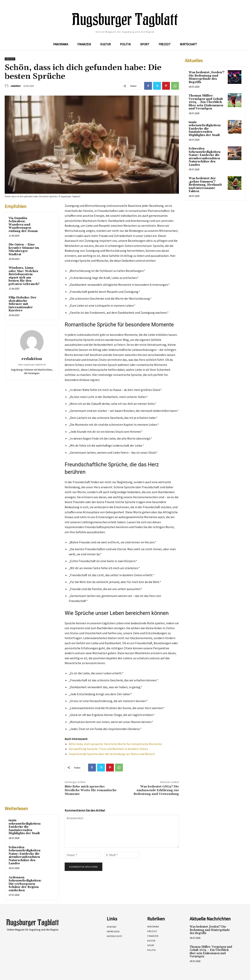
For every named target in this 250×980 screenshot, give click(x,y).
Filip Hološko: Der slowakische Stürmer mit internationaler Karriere (22, 304)
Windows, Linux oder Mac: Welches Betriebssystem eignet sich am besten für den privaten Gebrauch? (24, 276)
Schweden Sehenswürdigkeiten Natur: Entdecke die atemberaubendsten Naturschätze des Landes (25, 855)
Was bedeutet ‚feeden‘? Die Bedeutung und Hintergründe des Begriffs (207, 77)
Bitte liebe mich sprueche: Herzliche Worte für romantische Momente (115, 744)
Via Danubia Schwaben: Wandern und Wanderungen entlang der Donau (23, 225)
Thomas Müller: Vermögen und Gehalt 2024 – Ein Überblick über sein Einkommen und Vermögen (206, 102)
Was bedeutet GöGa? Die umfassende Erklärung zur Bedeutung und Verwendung (156, 790)
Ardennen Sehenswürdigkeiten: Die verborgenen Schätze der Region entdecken (25, 884)
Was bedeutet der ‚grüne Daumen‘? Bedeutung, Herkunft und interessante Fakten (205, 185)
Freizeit (10, 59)
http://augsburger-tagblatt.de (32, 365)
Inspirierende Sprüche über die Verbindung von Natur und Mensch (112, 754)
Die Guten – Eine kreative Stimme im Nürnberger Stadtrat (24, 249)
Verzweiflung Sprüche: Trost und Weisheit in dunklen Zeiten (108, 749)
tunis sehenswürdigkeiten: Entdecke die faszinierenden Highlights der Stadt (25, 827)
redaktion (15, 86)
